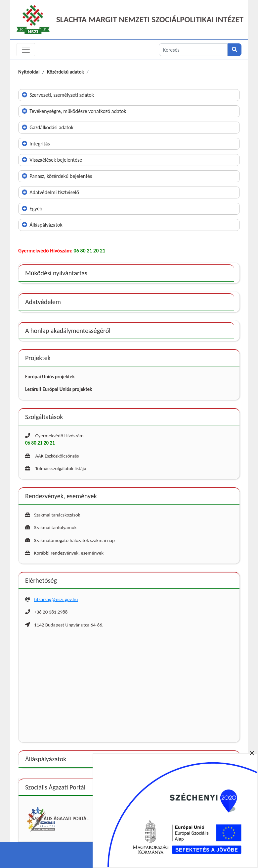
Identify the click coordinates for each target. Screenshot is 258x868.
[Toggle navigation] (26, 50)
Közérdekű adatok (65, 72)
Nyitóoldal (29, 72)
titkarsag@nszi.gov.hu (56, 599)
